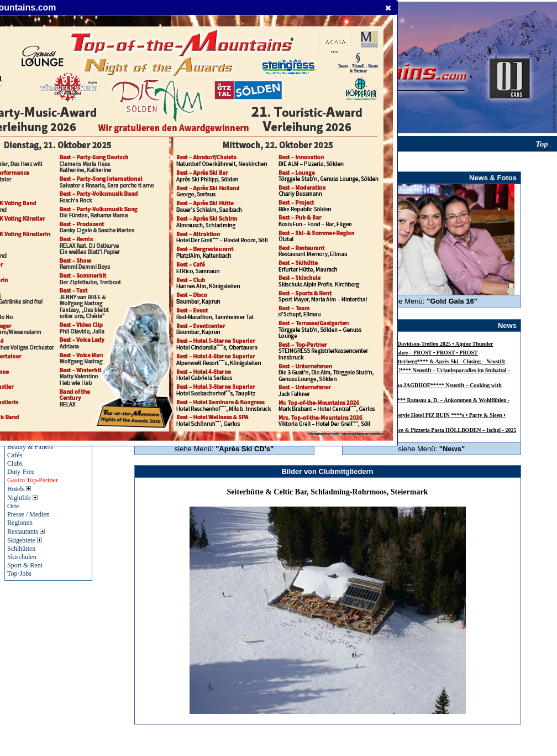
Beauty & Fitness (30, 447)
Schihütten (21, 549)
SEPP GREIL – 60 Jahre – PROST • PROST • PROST (414, 353)
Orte (13, 506)
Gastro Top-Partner (33, 480)
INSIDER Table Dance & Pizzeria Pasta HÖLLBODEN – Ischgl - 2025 (433, 430)
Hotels (19, 489)
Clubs (15, 463)
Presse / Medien (28, 514)
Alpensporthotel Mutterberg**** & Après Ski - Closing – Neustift (427, 361)
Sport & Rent (25, 565)
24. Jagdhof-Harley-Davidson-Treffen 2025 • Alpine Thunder (421, 344)
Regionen (20, 523)
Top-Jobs (19, 573)
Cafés (15, 455)
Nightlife (22, 498)
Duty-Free (21, 472)
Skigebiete (25, 540)
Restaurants (26, 531)
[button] (388, 8)
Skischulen (22, 557)
